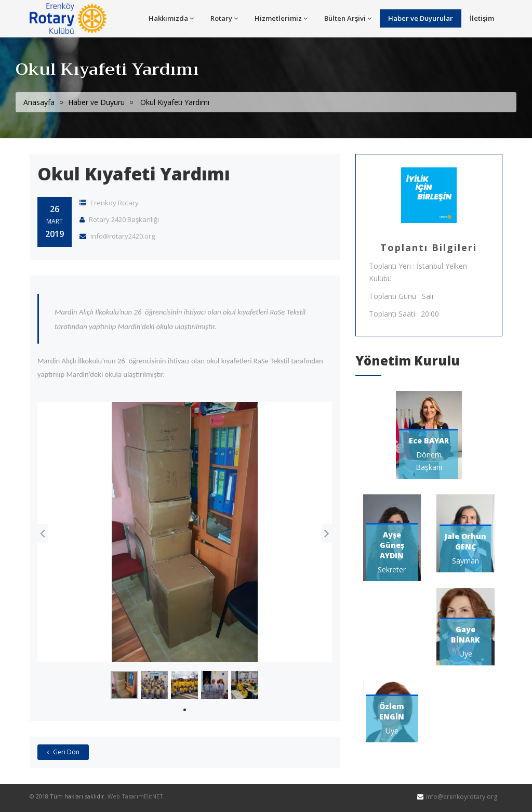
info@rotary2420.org (117, 237)
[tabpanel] (124, 686)
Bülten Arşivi (348, 18)
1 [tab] (185, 710)
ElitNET (154, 797)
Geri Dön (63, 752)
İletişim (482, 18)
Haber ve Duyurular (421, 18)
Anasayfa (39, 102)
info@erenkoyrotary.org (462, 797)
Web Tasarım (126, 797)
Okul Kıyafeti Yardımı (134, 174)
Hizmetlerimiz (281, 18)
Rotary (224, 18)
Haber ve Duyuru (96, 102)
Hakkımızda (171, 18)
